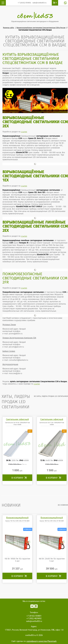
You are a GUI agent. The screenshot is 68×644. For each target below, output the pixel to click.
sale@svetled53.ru (39, 3)
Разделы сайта (9, 28)
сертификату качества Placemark (41, 641)
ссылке (24, 132)
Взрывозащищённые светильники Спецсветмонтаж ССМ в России (41, 28)
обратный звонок (65, 3)
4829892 (34, 618)
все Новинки (63, 505)
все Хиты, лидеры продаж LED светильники (51, 396)
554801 (24, 3)
